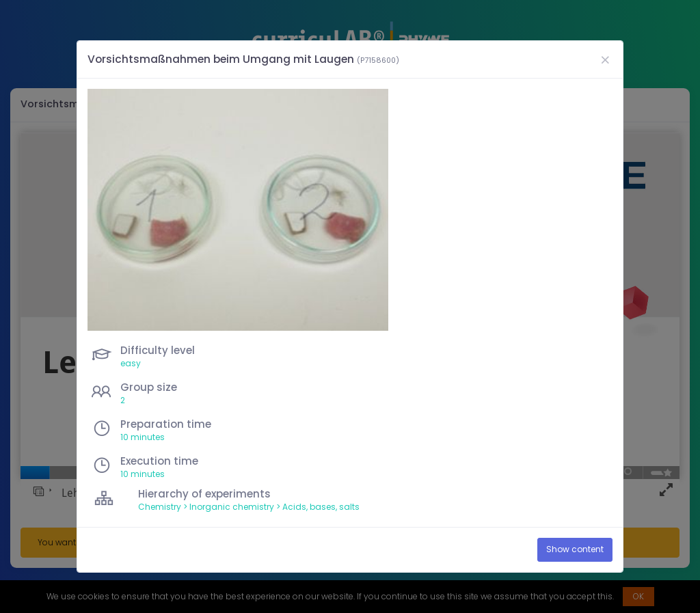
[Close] (605, 60)
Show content (575, 549)
